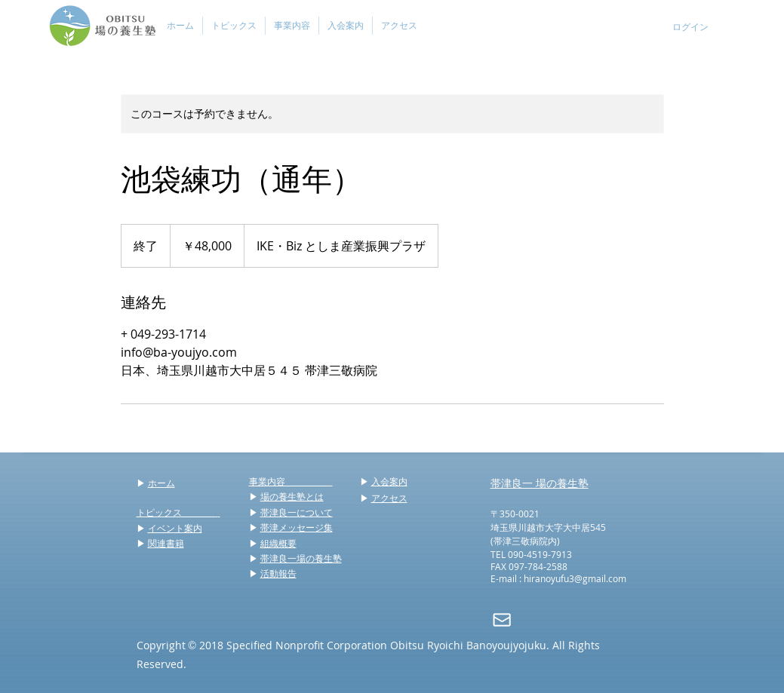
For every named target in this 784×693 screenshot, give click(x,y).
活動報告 (278, 573)
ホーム (161, 483)
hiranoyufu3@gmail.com (575, 578)
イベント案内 (175, 528)
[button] (234, 26)
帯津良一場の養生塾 (301, 558)
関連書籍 (166, 543)
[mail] (502, 620)
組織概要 (278, 543)
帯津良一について (297, 512)
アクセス (389, 498)
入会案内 (389, 481)
